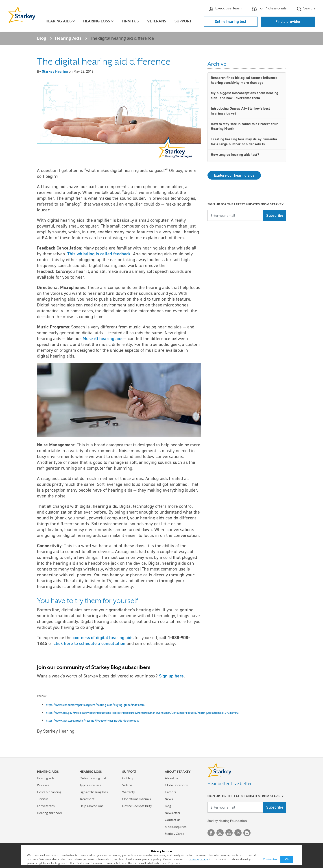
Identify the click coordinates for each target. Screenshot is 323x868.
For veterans (46, 806)
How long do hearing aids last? (235, 155)
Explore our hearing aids (234, 175)
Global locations (176, 785)
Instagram (220, 833)
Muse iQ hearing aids (103, 339)
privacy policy (198, 859)
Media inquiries (176, 827)
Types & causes (90, 785)
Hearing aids (46, 778)
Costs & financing (49, 792)
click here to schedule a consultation (89, 643)
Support (183, 21)
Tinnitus (130, 21)
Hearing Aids (68, 38)
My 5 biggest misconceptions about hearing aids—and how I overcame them (244, 95)
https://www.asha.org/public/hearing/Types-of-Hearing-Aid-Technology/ (93, 721)
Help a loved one (92, 806)
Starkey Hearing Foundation (227, 821)
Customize (270, 859)
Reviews (43, 785)
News (169, 799)
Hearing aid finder (50, 813)
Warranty (129, 792)
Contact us (173, 820)
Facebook (211, 833)
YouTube (229, 833)
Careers (170, 792)
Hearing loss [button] (97, 21)
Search (306, 9)
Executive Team (225, 9)
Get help (128, 778)
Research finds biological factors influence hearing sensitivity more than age (244, 80)
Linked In (238, 833)
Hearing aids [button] (59, 21)
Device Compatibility (137, 806)
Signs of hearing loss (94, 792)
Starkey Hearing (55, 71)
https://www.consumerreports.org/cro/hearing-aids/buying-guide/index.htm (95, 705)
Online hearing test (231, 22)
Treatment (87, 799)
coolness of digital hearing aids (103, 638)
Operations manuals (136, 799)
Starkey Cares (174, 834)
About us (171, 778)
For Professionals (269, 9)
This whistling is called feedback (99, 254)
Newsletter (173, 813)
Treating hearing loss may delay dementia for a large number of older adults (244, 142)
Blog (42, 38)
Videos (127, 785)
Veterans (157, 21)
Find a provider (288, 22)
